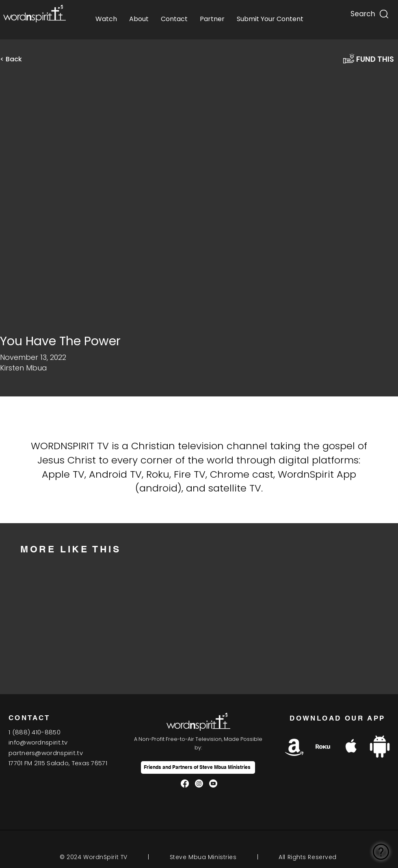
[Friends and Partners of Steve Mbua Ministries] (198, 767)
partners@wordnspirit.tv (46, 753)
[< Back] (16, 59)
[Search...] (362, 12)
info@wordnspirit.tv (38, 742)
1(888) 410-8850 (35, 732)
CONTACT (29, 718)
